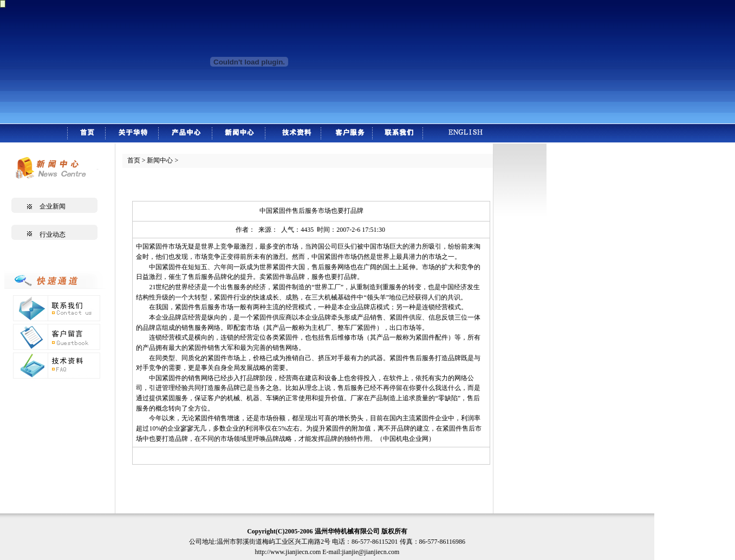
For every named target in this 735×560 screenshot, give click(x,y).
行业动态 (53, 235)
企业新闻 (53, 206)
